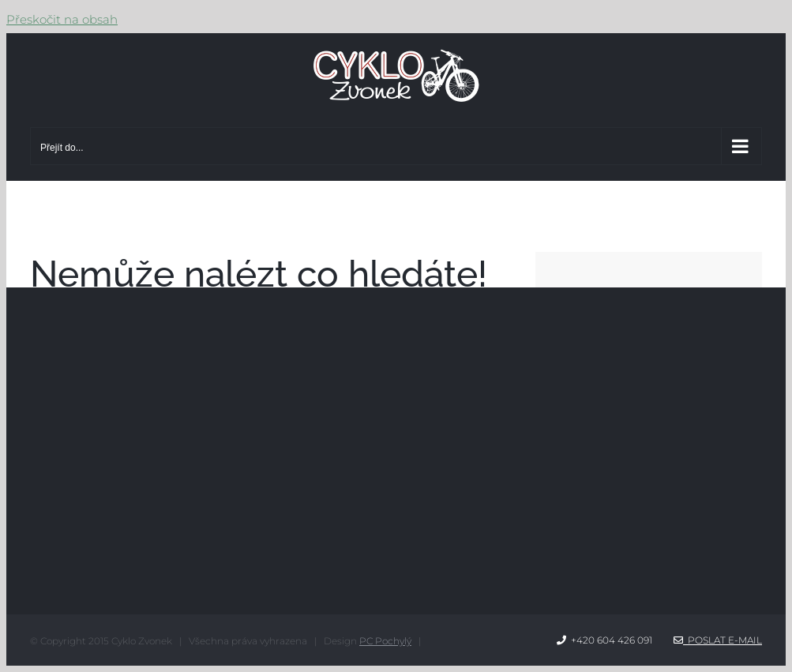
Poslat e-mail (718, 640)
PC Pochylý (385, 641)
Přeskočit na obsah (62, 19)
